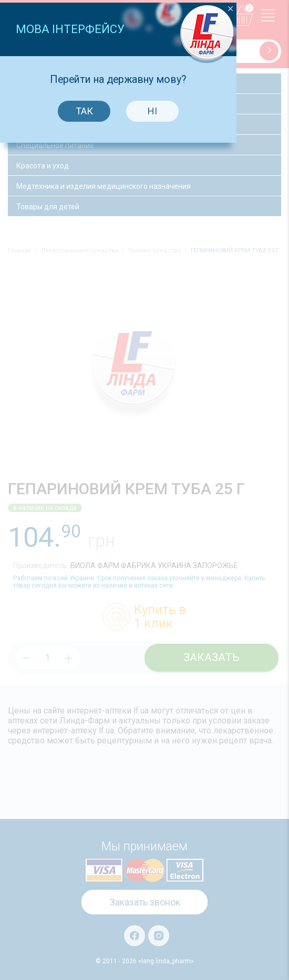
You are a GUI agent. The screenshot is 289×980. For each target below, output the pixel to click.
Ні (179, 505)
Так (110, 505)
